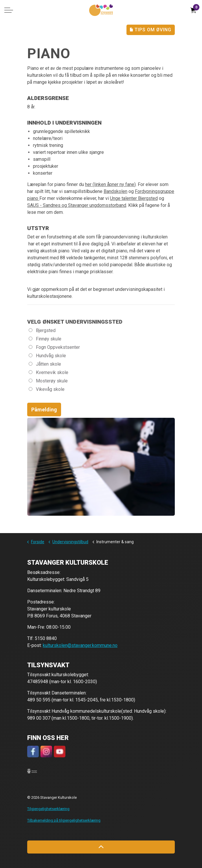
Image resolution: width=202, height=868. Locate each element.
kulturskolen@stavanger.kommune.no (80, 645)
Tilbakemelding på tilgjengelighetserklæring (64, 820)
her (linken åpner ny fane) (110, 184)
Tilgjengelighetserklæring (48, 809)
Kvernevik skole (48, 372)
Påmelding (44, 410)
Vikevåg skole (47, 389)
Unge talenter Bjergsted (134, 198)
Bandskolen (115, 191)
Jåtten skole (45, 364)
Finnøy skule (45, 339)
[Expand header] (9, 10)
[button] (32, 771)
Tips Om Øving (151, 30)
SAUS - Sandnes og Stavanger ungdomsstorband (77, 205)
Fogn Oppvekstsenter (54, 347)
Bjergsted (42, 330)
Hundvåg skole (47, 356)
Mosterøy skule (48, 381)
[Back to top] (101, 847)
